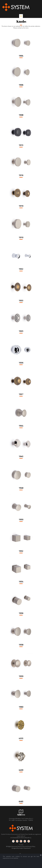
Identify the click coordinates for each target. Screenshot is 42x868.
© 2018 (21, 845)
